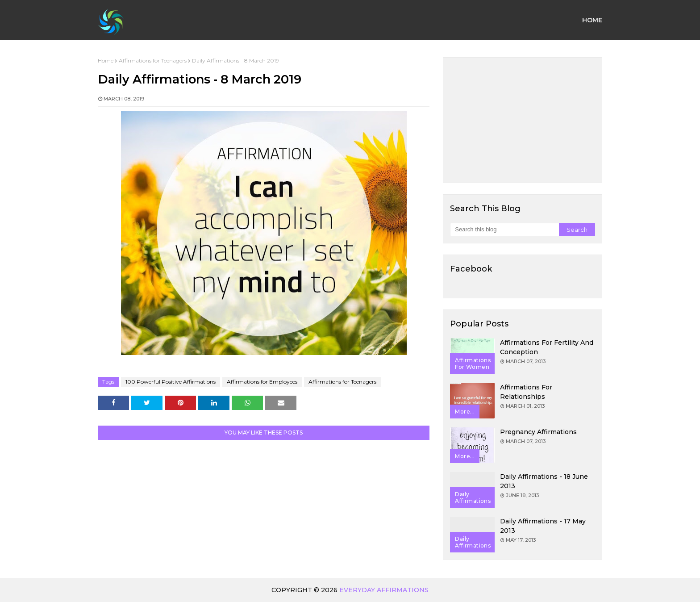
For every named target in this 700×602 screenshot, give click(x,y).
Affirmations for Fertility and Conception (547, 347)
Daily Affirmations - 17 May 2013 (543, 526)
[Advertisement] (523, 120)
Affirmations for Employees (262, 382)
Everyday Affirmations (384, 590)
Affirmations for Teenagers (153, 61)
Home (106, 61)
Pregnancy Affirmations (538, 432)
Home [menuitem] (592, 20)
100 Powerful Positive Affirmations (171, 382)
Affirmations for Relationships (526, 392)
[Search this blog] (504, 230)
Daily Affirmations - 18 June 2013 (544, 481)
